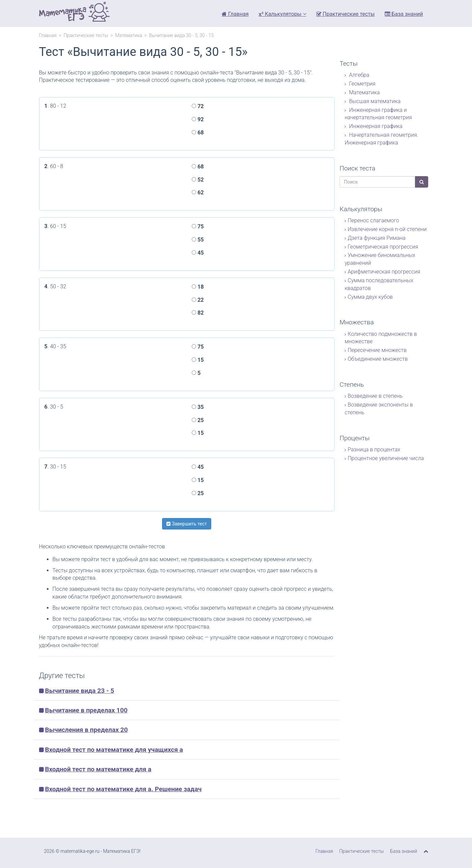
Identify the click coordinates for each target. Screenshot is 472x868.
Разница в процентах (374, 449)
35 (198, 407)
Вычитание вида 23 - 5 (79, 691)
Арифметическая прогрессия (384, 272)
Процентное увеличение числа (386, 458)
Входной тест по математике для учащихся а (114, 750)
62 (198, 192)
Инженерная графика (375, 126)
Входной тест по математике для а (98, 769)
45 (198, 253)
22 (198, 300)
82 (198, 313)
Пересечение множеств (377, 350)
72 (198, 106)
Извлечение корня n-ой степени (387, 229)
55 (198, 240)
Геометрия (362, 84)
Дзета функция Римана (377, 238)
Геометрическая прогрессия (383, 247)
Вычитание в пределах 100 (86, 710)
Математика (129, 35)
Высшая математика (374, 101)
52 (198, 180)
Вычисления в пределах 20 (86, 730)
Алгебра (358, 75)
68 (198, 133)
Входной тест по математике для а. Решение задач (123, 789)
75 (198, 227)
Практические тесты (346, 14)
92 (198, 119)
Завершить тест (187, 524)
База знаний (404, 14)
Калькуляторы (282, 14)
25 (198, 420)
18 (198, 287)
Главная (235, 14)
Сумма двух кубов (370, 297)
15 (198, 360)
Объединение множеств (378, 359)
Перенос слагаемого (373, 220)
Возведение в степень (375, 396)
